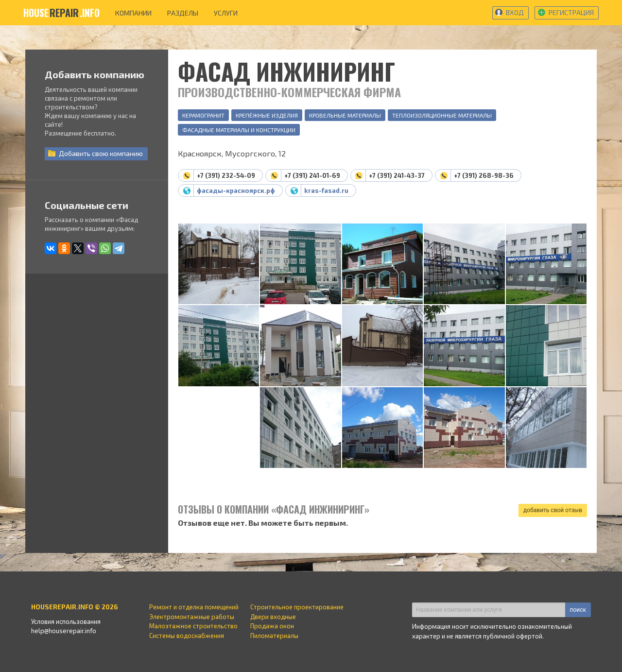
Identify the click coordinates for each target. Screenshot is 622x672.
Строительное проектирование (297, 607)
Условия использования (66, 621)
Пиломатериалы (274, 636)
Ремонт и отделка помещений (194, 607)
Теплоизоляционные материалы (442, 115)
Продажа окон (272, 626)
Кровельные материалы (345, 115)
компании (133, 13)
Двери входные (273, 617)
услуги (226, 13)
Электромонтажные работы (192, 617)
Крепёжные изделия (267, 115)
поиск (578, 610)
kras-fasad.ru (326, 190)
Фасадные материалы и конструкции (239, 130)
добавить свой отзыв (553, 510)
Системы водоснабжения (187, 636)
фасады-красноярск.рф (236, 190)
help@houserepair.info (64, 631)
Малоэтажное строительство (193, 626)
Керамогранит (203, 115)
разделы (183, 13)
